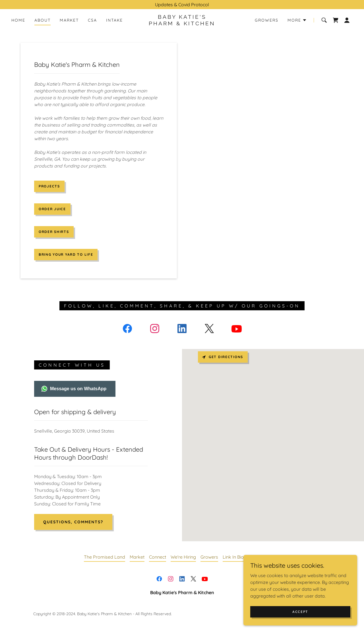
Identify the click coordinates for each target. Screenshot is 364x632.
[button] (297, 20)
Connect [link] (158, 557)
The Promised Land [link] (105, 557)
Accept (300, 612)
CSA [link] (92, 20)
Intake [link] (114, 20)
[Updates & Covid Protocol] (182, 5)
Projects (49, 186)
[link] (182, 24)
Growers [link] (267, 20)
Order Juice (52, 209)
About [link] (43, 20)
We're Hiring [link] (183, 557)
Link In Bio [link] (233, 557)
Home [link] (18, 20)
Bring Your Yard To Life (66, 254)
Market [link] (69, 20)
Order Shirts (54, 232)
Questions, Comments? (73, 522)
